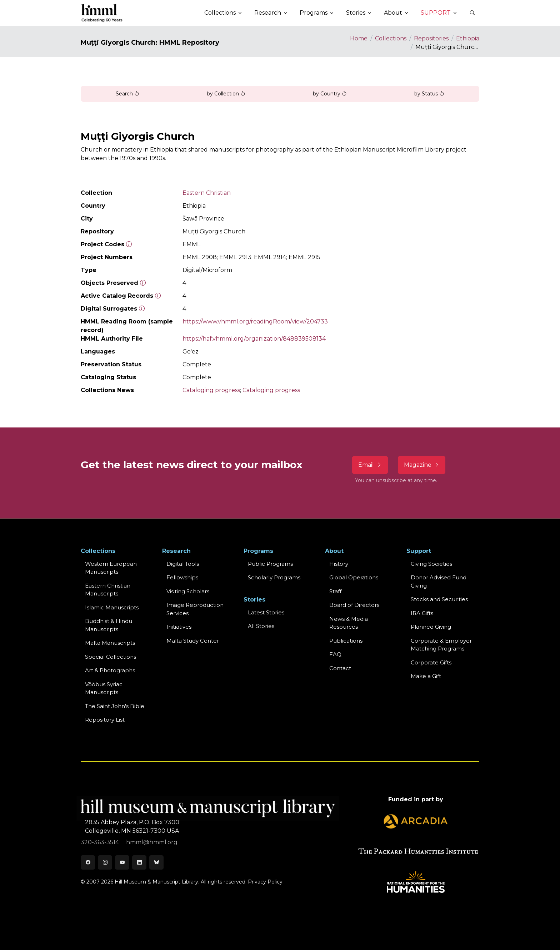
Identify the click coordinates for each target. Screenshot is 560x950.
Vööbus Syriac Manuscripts (104, 688)
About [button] (393, 13)
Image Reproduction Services (195, 609)
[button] (472, 13)
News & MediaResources (349, 623)
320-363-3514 (101, 842)
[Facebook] (88, 862)
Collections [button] (220, 13)
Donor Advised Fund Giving (439, 582)
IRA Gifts (422, 613)
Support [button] (436, 13)
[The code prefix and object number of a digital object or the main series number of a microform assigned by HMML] (129, 244)
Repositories (431, 38)
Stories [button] (356, 13)
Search (127, 94)
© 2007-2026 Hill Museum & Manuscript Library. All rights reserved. (164, 882)
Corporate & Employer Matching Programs (441, 645)
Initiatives (179, 627)
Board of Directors (354, 605)
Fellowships (182, 577)
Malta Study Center (193, 641)
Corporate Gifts (431, 662)
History (339, 564)
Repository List (105, 720)
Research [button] (268, 13)
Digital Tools (183, 564)
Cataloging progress (211, 390)
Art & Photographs (110, 670)
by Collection (226, 94)
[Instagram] (105, 862)
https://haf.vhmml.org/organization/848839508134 (254, 339)
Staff (335, 591)
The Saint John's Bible (115, 706)
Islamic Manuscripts (112, 607)
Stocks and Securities (439, 599)
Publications (346, 641)
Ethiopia (468, 38)
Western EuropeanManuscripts (111, 568)
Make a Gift (426, 676)
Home (359, 38)
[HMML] (102, 13)
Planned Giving (431, 627)
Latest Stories (266, 612)
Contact (340, 668)
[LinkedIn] (139, 862)
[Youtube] (122, 862)
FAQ (335, 654)
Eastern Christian (207, 193)
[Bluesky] (156, 862)
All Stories (261, 626)
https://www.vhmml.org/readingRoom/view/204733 (255, 321)
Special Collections (111, 657)
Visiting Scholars (188, 591)
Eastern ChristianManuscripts (108, 590)
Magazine (422, 465)
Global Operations (354, 577)
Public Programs (270, 564)
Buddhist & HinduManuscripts (109, 625)
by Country (330, 94)
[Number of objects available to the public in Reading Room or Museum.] (158, 296)
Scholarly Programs (274, 577)
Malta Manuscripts (110, 643)
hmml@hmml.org (152, 842)
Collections (391, 38)
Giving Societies (431, 564)
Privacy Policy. (266, 882)
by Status (429, 94)
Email (370, 465)
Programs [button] (314, 13)
